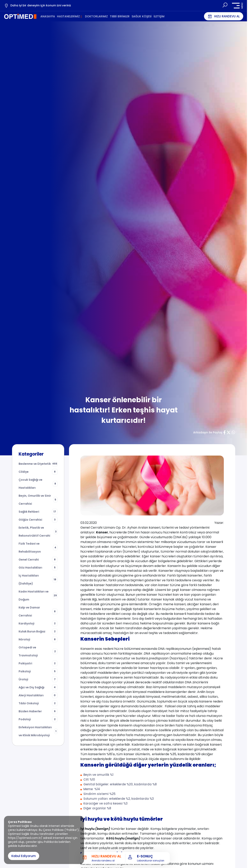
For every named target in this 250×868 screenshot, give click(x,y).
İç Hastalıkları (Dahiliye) (38, 580)
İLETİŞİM (159, 16)
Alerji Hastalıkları (38, 695)
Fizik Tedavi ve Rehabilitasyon (38, 548)
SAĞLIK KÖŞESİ (142, 16)
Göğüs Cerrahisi (38, 520)
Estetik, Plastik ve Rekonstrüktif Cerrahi (38, 532)
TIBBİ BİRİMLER (120, 16)
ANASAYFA (48, 16)
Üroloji (38, 679)
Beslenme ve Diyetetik (38, 464)
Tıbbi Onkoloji (38, 703)
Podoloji (38, 719)
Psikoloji (38, 671)
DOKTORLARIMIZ (96, 16)
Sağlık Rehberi (38, 512)
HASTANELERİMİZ (68, 16)
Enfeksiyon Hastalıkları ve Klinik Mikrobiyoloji (38, 731)
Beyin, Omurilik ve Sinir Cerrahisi (38, 500)
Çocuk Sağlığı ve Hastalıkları (38, 484)
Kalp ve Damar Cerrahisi (38, 611)
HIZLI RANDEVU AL (224, 16)
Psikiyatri (38, 663)
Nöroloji (38, 639)
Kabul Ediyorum (24, 856)
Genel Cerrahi (38, 560)
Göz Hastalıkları (38, 568)
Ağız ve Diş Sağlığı (38, 687)
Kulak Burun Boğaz (38, 631)
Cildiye (38, 472)
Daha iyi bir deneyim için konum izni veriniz (37, 6)
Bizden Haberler (38, 711)
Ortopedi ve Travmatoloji (38, 651)
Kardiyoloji (38, 623)
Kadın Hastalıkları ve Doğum (38, 596)
